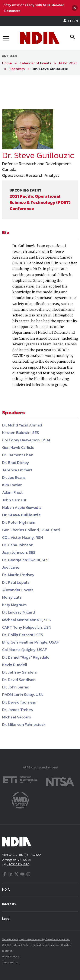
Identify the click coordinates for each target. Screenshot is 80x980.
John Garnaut (14, 500)
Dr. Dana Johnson (18, 545)
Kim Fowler (12, 485)
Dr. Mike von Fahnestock (24, 725)
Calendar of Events (35, 63)
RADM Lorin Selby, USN (23, 695)
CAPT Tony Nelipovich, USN (27, 627)
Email (10, 56)
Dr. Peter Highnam (19, 522)
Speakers (17, 69)
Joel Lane (11, 567)
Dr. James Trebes (17, 710)
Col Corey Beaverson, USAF (27, 440)
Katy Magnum (14, 605)
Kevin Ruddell (15, 665)
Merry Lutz (12, 597)
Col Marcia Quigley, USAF (25, 650)
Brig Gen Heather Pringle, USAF (31, 642)
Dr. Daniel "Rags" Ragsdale (26, 657)
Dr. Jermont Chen (18, 455)
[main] (40, 412)
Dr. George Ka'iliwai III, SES (25, 560)
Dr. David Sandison (19, 680)
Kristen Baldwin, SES (21, 433)
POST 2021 (68, 63)
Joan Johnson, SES (19, 552)
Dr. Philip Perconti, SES (23, 635)
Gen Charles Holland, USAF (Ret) (31, 530)
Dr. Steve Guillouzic (50, 69)
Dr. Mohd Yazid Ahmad (22, 425)
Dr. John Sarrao (16, 687)
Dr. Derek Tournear (19, 702)
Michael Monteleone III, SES (26, 620)
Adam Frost (12, 492)
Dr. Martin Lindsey (18, 575)
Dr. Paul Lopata (16, 582)
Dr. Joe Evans (14, 477)
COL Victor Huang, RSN (23, 537)
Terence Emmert (17, 470)
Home (7, 63)
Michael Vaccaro (17, 717)
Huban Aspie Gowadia (22, 507)
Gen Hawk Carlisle (18, 447)
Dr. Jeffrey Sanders (20, 672)
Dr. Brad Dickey (16, 463)
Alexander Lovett (18, 590)
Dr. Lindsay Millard (18, 612)
